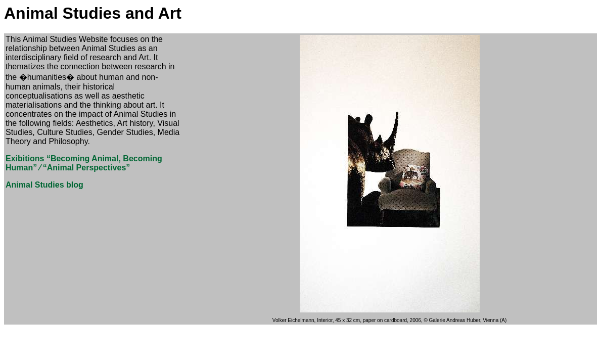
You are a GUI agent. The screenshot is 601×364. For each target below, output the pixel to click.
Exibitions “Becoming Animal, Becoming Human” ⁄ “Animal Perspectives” (84, 163)
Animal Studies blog (44, 185)
